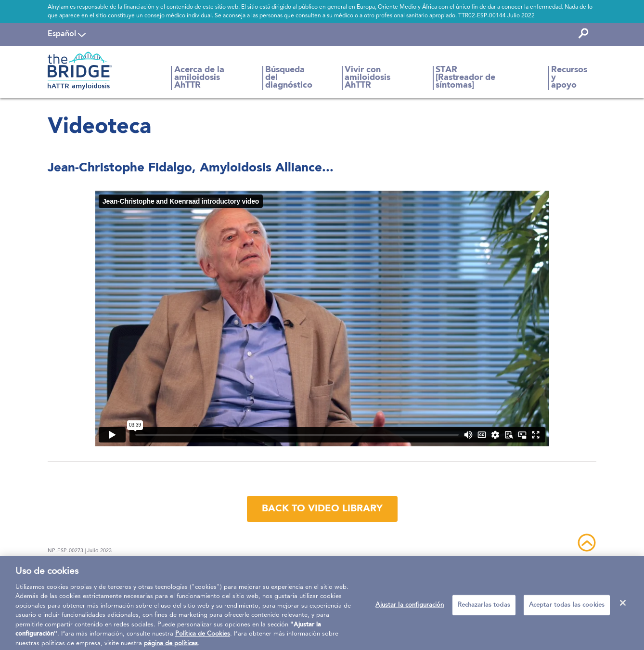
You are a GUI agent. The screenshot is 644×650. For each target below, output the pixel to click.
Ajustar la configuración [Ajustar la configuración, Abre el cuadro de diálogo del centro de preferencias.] (410, 608)
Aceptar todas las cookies (567, 608)
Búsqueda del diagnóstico (289, 78)
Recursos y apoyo (569, 78)
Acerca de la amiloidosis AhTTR (199, 78)
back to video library (322, 509)
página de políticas (171, 646)
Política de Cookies (203, 637)
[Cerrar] (623, 606)
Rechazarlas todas (484, 608)
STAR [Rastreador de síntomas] (465, 78)
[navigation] (67, 34)
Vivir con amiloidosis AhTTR (367, 78)
